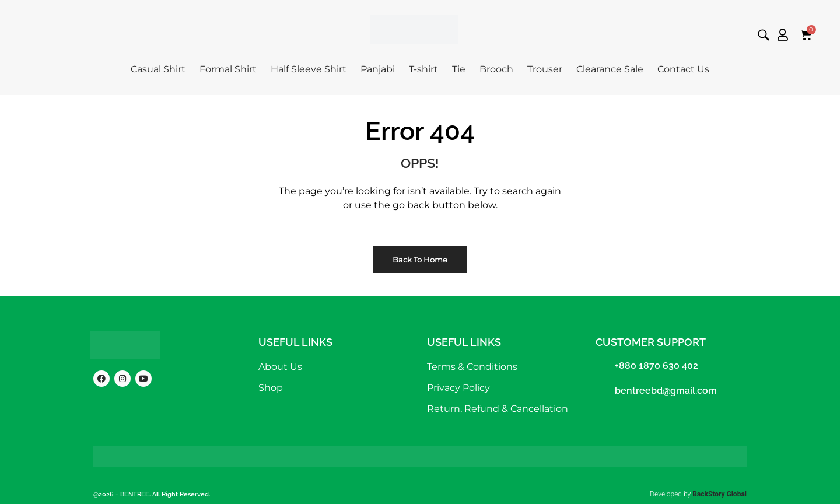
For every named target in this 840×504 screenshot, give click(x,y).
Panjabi (378, 69)
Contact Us (683, 69)
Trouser (545, 69)
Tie (459, 69)
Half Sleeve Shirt (309, 69)
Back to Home (420, 260)
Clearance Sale (610, 69)
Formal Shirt (228, 69)
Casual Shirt (158, 69)
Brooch (496, 69)
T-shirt (423, 69)
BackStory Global (720, 494)
